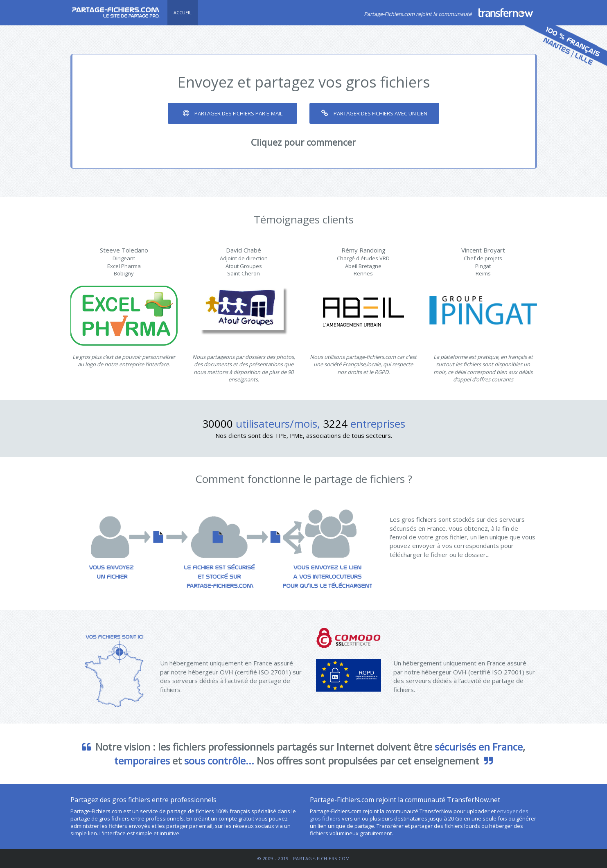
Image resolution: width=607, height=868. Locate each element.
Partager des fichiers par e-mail (233, 113)
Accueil (183, 12)
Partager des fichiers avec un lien (374, 113)
